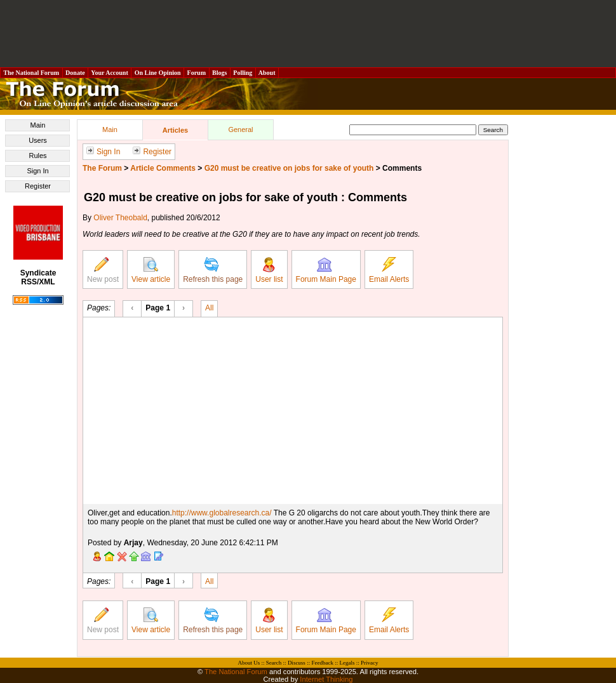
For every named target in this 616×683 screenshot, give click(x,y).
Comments (402, 168)
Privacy (370, 663)
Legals (347, 663)
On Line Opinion (157, 73)
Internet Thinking (326, 679)
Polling (243, 73)
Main (38, 125)
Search (274, 663)
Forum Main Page (326, 270)
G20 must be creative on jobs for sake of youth (289, 168)
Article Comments (163, 168)
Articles (175, 130)
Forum (196, 73)
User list (269, 270)
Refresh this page (213, 270)
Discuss (297, 663)
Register (38, 186)
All (209, 307)
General (240, 129)
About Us (249, 663)
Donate (76, 73)
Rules (37, 156)
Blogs (220, 73)
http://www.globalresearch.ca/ (222, 513)
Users (38, 140)
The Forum (102, 168)
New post (103, 270)
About (267, 73)
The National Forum (31, 73)
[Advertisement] (308, 34)
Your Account (110, 73)
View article (151, 270)
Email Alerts (389, 270)
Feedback (322, 663)
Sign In (37, 171)
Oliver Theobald (120, 218)
